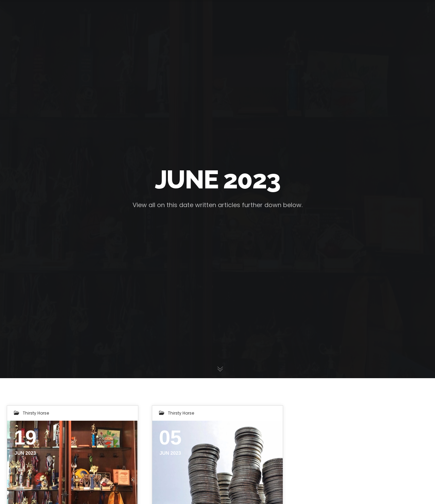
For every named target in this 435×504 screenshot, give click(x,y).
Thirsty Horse (36, 413)
